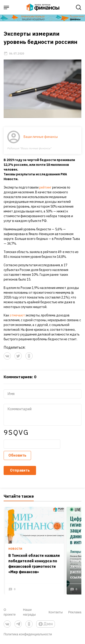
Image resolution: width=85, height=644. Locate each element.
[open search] (79, 7)
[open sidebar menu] (6, 7)
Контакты (56, 612)
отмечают (17, 315)
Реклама (75, 612)
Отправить (20, 470)
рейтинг (45, 187)
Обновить (17, 455)
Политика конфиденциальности (28, 634)
